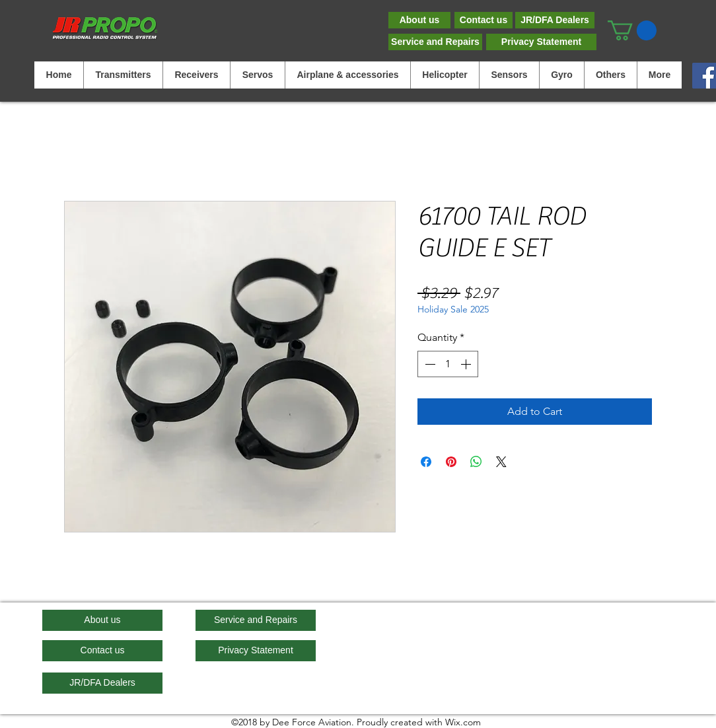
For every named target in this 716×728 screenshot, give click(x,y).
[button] (632, 30)
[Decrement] (429, 364)
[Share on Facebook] (426, 462)
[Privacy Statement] (541, 42)
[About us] (419, 20)
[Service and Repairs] (435, 42)
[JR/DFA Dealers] (555, 20)
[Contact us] (483, 20)
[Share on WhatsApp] (476, 462)
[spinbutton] (448, 364)
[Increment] (467, 364)
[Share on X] (501, 462)
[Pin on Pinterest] (451, 462)
